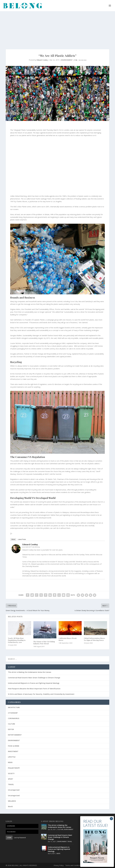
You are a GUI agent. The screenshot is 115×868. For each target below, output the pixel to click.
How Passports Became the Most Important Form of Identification (34, 689)
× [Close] (111, 819)
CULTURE (12, 724)
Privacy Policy (59, 865)
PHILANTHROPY (14, 768)
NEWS (10, 762)
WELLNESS (12, 801)
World (10, 806)
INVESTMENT (13, 751)
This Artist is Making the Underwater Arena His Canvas (30, 672)
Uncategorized (14, 796)
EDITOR (11, 729)
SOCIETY (11, 773)
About (13, 539)
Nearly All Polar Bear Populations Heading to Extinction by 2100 (17, 640)
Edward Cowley (42, 60)
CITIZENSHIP (13, 713)
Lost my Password (20, 838)
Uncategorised (14, 790)
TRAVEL (11, 784)
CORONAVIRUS (14, 718)
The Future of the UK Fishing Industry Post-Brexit (44, 643)
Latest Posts (22, 539)
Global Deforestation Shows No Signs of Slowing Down (94, 639)
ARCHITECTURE (14, 707)
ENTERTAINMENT (15, 735)
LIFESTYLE (12, 757)
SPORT (11, 779)
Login (9, 838)
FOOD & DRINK (14, 746)
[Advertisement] (57, 28)
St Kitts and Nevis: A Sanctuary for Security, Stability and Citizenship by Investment (41, 694)
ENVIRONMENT (67, 60)
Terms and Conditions (73, 865)
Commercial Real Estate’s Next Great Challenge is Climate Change (34, 678)
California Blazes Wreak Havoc (68, 639)
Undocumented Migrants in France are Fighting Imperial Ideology (34, 683)
